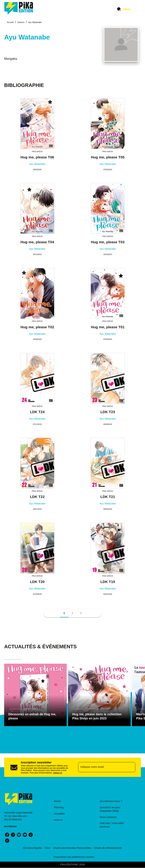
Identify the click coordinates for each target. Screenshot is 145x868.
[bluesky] (19, 835)
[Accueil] (19, 8)
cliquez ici (57, 773)
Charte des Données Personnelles (72, 848)
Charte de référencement (108, 848)
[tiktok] (7, 841)
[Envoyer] (131, 767)
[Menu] (128, 9)
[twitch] (31, 835)
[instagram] (13, 835)
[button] (64, 613)
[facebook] (7, 835)
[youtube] (25, 835)
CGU (48, 848)
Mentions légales (33, 848)
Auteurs (21, 22)
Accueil (10, 22)
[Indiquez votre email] (102, 767)
